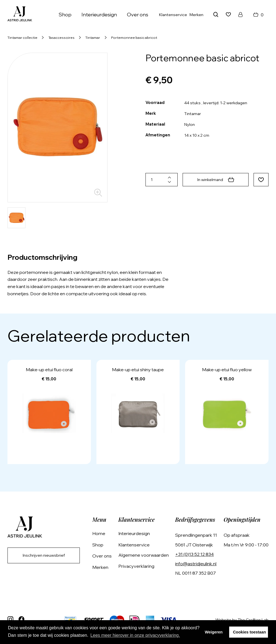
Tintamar (93, 37)
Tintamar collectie (22, 37)
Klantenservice (173, 15)
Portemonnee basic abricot (134, 37)
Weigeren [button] (214, 632)
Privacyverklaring (136, 566)
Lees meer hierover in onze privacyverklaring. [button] (135, 635)
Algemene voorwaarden (144, 555)
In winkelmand (216, 180)
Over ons (138, 15)
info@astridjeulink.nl (196, 564)
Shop (65, 15)
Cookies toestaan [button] (250, 632)
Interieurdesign (99, 15)
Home (99, 533)
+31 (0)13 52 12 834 (194, 554)
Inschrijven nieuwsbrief (44, 555)
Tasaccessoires (62, 37)
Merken (196, 15)
